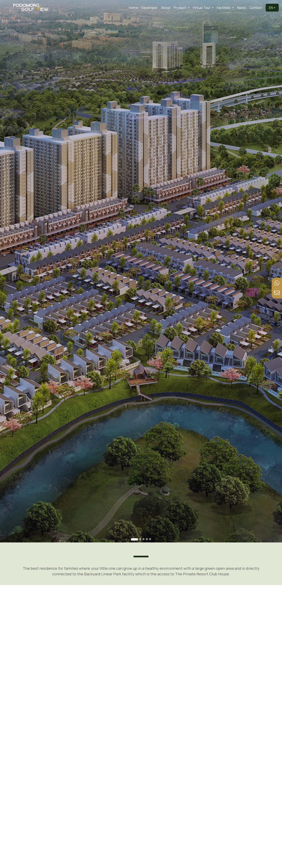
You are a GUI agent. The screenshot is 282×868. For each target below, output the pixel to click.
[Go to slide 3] (143, 528)
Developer (150, 8)
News (242, 8)
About (166, 8)
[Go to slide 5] (150, 528)
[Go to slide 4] (147, 528)
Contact (256, 8)
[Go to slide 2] (140, 528)
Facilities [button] (224, 8)
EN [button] (271, 8)
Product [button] (180, 8)
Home (133, 8)
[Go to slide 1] (135, 528)
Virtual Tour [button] (202, 8)
